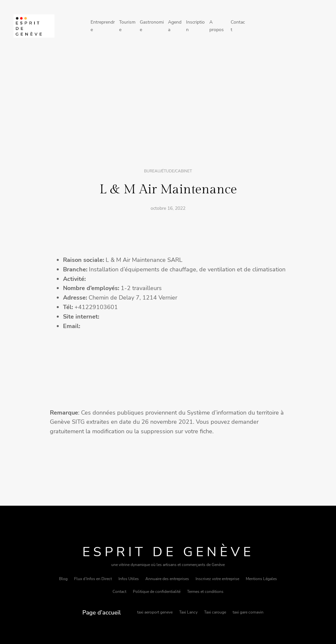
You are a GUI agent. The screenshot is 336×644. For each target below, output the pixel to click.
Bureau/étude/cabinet (168, 171)
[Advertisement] (168, 106)
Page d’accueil (102, 613)
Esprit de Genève (168, 552)
